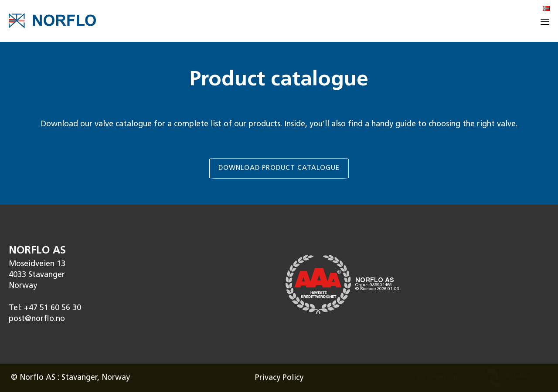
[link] (279, 123)
